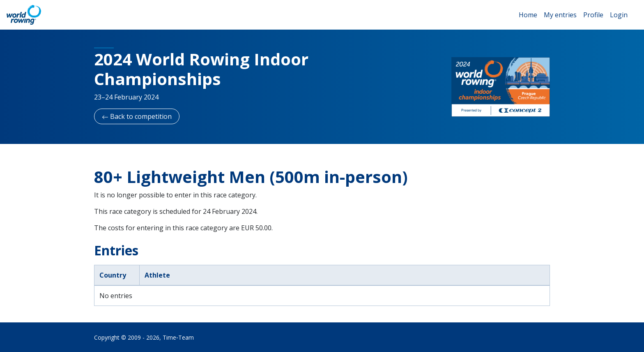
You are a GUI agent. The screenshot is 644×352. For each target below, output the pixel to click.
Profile (593, 15)
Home (528, 15)
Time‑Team (178, 337)
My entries (560, 15)
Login (619, 15)
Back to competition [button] (137, 116)
